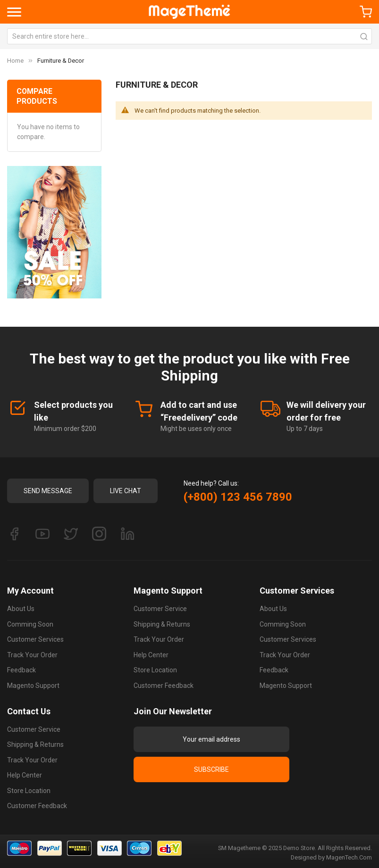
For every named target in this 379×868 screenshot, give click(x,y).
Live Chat (126, 491)
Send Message (48, 491)
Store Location (155, 670)
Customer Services (35, 639)
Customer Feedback (164, 686)
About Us (21, 609)
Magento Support (33, 686)
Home (15, 61)
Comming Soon (30, 624)
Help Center (151, 655)
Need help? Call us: (211, 483)
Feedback (21, 670)
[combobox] (189, 36)
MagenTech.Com (349, 857)
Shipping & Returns (162, 624)
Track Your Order (32, 655)
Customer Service (160, 609)
